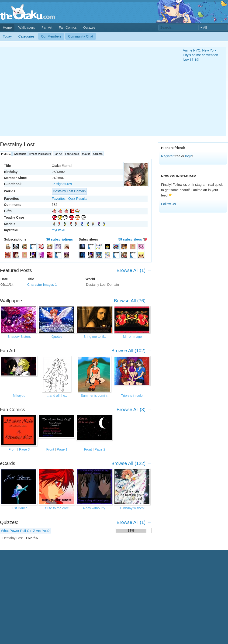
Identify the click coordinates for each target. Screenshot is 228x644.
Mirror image (133, 337)
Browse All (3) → (134, 410)
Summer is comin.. (95, 396)
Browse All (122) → (131, 463)
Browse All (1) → (134, 270)
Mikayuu (19, 396)
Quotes (57, 337)
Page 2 (100, 449)
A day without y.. (95, 508)
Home (7, 28)
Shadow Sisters (19, 337)
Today (7, 36)
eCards (86, 154)
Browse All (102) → (131, 351)
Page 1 (62, 449)
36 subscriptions (59, 239)
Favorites (59, 199)
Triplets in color (132, 396)
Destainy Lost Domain (69, 191)
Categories (26, 36)
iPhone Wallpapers (40, 154)
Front (13, 449)
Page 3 (24, 449)
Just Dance (19, 508)
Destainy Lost (12, 538)
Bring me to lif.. (95, 337)
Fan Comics (68, 28)
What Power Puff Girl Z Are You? (25, 531)
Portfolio (6, 154)
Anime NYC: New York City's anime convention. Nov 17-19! (201, 55)
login (189, 156)
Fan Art (47, 28)
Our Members (51, 36)
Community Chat (81, 36)
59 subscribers (130, 239)
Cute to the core (57, 508)
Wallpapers (26, 28)
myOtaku (59, 230)
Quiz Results (78, 199)
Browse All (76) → (133, 301)
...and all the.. (57, 396)
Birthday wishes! (133, 508)
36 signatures (62, 184)
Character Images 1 (42, 285)
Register (167, 156)
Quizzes (89, 28)
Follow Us (168, 204)
